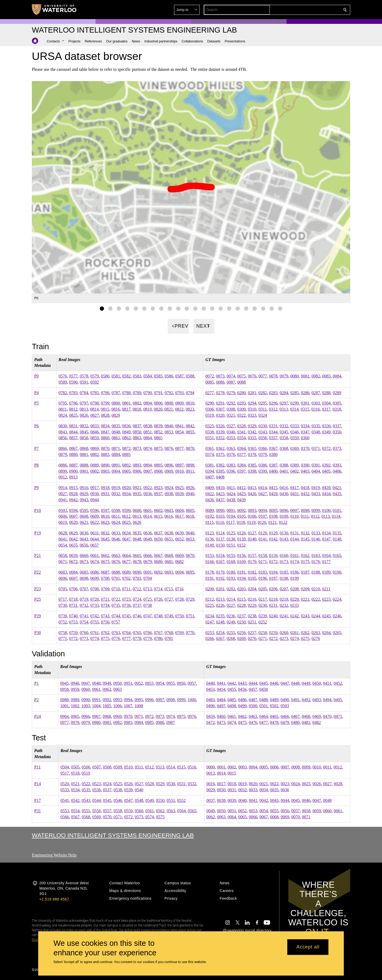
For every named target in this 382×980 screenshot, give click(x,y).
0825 (73, 415)
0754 (84, 622)
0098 (305, 510)
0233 (294, 605)
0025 (306, 784)
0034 (264, 790)
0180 (231, 572)
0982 (118, 722)
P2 (36, 700)
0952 (139, 683)
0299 (294, 403)
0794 (190, 392)
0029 (211, 790)
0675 (105, 562)
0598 (116, 510)
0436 (210, 500)
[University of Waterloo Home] (54, 10)
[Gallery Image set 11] (187, 308)
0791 (158, 392)
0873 (137, 448)
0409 (210, 488)
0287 (316, 392)
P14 (38, 784)
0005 (264, 767)
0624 (116, 522)
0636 (148, 533)
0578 (84, 376)
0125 (231, 533)
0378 (252, 454)
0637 (158, 533)
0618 (190, 516)
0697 (73, 578)
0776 (116, 638)
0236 (231, 616)
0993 (118, 700)
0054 (264, 811)
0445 (264, 683)
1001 (64, 706)
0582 (127, 376)
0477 (264, 722)
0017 (221, 784)
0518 (75, 773)
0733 (95, 605)
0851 (148, 432)
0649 (148, 539)
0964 (64, 716)
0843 (63, 432)
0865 (158, 438)
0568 (86, 817)
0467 (296, 716)
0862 (127, 438)
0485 (232, 700)
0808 (169, 403)
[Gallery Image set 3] (119, 308)
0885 (127, 454)
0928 (73, 494)
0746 (137, 616)
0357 (273, 438)
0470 (327, 716)
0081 (305, 376)
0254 (220, 632)
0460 (221, 716)
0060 (327, 811)
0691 (148, 572)
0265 (337, 632)
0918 (105, 488)
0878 (190, 448)
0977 (64, 722)
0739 (63, 616)
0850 (137, 432)
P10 (38, 510)
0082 (316, 376)
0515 (181, 767)
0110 (294, 516)
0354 (241, 438)
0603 (169, 510)
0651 (169, 539)
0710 (116, 589)
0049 (211, 811)
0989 (75, 700)
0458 (264, 689)
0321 (231, 415)
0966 (86, 716)
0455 (232, 689)
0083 (326, 376)
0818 (137, 409)
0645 (105, 539)
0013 (211, 773)
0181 (241, 572)
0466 (285, 716)
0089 (210, 510)
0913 (73, 477)
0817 (126, 409)
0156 (241, 555)
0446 (274, 683)
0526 (128, 784)
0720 (95, 599)
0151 (231, 545)
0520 (65, 784)
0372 (326, 448)
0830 (63, 426)
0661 (95, 555)
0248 (220, 622)
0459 (211, 716)
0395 (220, 471)
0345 (284, 432)
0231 (273, 605)
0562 (160, 811)
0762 (105, 632)
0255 (231, 632)
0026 (317, 784)
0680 (158, 562)
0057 (296, 811)
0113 (326, 516)
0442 (232, 683)
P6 (36, 426)
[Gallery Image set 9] (170, 308)
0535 (86, 790)
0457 (253, 689)
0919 (116, 488)
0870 (105, 448)
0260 (284, 632)
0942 (73, 500)
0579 (95, 376)
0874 (148, 448)
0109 (284, 516)
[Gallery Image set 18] (246, 308)
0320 (220, 415)
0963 (118, 689)
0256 (241, 632)
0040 (242, 800)
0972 (149, 716)
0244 (316, 616)
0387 (273, 465)
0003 (242, 767)
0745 (127, 616)
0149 (210, 545)
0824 (63, 415)
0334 (305, 426)
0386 (263, 465)
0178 (210, 572)
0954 (160, 683)
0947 (86, 683)
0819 (147, 409)
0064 (232, 817)
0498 (232, 706)
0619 (63, 522)
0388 (284, 465)
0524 (107, 784)
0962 (107, 689)
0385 (252, 465)
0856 (63, 438)
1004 (96, 706)
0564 (181, 811)
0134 (326, 533)
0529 (160, 784)
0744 (116, 616)
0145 (305, 539)
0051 (232, 811)
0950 (118, 683)
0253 (210, 632)
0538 (118, 790)
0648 (137, 539)
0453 (211, 689)
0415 (273, 488)
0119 (251, 522)
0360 (305, 438)
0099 (316, 510)
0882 (95, 454)
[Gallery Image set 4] (127, 308)
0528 (150, 784)
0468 (306, 716)
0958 (64, 689)
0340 (231, 432)
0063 (221, 817)
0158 (263, 555)
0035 (274, 790)
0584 (148, 376)
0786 (105, 392)
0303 (316, 403)
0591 (84, 382)
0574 (150, 817)
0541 (65, 800)
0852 (158, 432)
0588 (190, 376)
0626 (137, 522)
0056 (285, 811)
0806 (158, 403)
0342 (252, 432)
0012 (338, 767)
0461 (232, 716)
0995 (139, 700)
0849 (127, 432)
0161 (294, 555)
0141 (263, 539)
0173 (284, 562)
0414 (263, 488)
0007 (285, 767)
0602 (158, 510)
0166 (210, 562)
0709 (105, 589)
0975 (181, 716)
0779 (148, 638)
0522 (86, 784)
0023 (285, 784)
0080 (294, 376)
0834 (105, 426)
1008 (139, 706)
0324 (263, 415)
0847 (105, 432)
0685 (84, 572)
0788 (127, 392)
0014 (221, 773)
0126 (241, 533)
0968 (107, 716)
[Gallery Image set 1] (102, 308)
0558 (118, 811)
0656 (84, 545)
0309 (241, 409)
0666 (148, 555)
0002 (232, 767)
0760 (84, 632)
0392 (326, 465)
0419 (316, 488)
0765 (137, 632)
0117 (230, 522)
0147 (326, 539)
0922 (148, 488)
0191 (210, 578)
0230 (263, 605)
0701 (116, 578)
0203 (241, 589)
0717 (63, 599)
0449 (306, 683)
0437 (220, 500)
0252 (263, 622)
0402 (294, 471)
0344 (273, 432)
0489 (274, 700)
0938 (169, 494)
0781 (169, 638)
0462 (242, 716)
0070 (296, 817)
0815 (105, 409)
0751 (190, 616)
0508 (107, 767)
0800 (116, 403)
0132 (305, 533)
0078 (273, 376)
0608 (84, 516)
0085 (210, 382)
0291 (220, 403)
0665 (137, 555)
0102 (210, 516)
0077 (263, 376)
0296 (273, 403)
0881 (84, 454)
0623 (105, 522)
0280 (241, 392)
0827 (95, 415)
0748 (158, 616)
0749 (169, 616)
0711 (126, 589)
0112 (315, 516)
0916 (84, 488)
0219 (284, 599)
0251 (252, 622)
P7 (36, 448)
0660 (84, 555)
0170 (252, 562)
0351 (210, 438)
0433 (316, 494)
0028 (338, 784)
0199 (294, 578)
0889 (95, 465)
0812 (73, 409)
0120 (262, 522)
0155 (231, 555)
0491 (296, 700)
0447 (285, 683)
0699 (95, 578)
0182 (252, 572)
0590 (73, 382)
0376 (231, 454)
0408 (220, 477)
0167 (220, 562)
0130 (284, 533)
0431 (294, 494)
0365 (252, 448)
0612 (126, 516)
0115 (209, 522)
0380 (273, 454)
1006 (118, 706)
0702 (127, 578)
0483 (211, 700)
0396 (231, 471)
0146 (316, 539)
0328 (241, 426)
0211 (326, 589)
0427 (263, 494)
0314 (294, 409)
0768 (169, 632)
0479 (285, 722)
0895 (158, 465)
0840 (169, 426)
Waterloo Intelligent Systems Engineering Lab (113, 835)
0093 (252, 510)
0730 (63, 605)
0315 (305, 409)
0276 (316, 638)
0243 (305, 616)
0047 (317, 800)
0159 (273, 555)
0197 (273, 578)
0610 (105, 516)
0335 (316, 426)
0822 (179, 409)
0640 (190, 533)
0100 (326, 510)
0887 (73, 465)
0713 (147, 589)
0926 (190, 488)
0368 (284, 448)
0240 (273, 616)
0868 (84, 448)
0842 (190, 426)
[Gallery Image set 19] (255, 308)
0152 (241, 545)
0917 (95, 488)
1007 (128, 706)
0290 (210, 403)
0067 (264, 817)
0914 (63, 488)
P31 (38, 811)
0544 (97, 800)
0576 (63, 376)
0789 (137, 392)
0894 (148, 465)
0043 (274, 800)
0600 (137, 510)
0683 (63, 572)
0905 (127, 471)
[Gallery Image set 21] (272, 308)
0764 (127, 632)
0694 (180, 572)
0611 (116, 516)
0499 (242, 706)
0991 (96, 700)
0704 (148, 578)
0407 (210, 477)
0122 (283, 522)
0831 (73, 426)
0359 (294, 438)
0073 (220, 376)
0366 (263, 448)
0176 (316, 562)
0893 (137, 465)
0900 (73, 471)
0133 (316, 533)
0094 (263, 510)
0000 (211, 767)
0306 (210, 409)
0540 (139, 790)
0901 (84, 471)
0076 (252, 376)
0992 (107, 700)
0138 (231, 539)
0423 (220, 494)
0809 (180, 403)
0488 (264, 700)
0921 (137, 488)
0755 (95, 622)
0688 (116, 572)
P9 (36, 488)
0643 (84, 539)
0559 (128, 811)
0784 (84, 392)
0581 (116, 376)
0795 (63, 403)
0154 (220, 555)
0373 (337, 448)
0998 (171, 700)
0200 (210, 589)
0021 (264, 784)
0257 (252, 632)
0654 (63, 545)
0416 (284, 488)
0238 (252, 616)
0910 (180, 471)
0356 (263, 438)
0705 (63, 589)
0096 (284, 510)
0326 (220, 426)
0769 (180, 632)
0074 (231, 376)
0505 (75, 767)
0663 (116, 555)
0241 (284, 616)
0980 (96, 722)
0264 (326, 632)
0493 (317, 700)
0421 (337, 488)
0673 (84, 562)
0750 (180, 616)
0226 (220, 605)
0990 (86, 700)
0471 (338, 716)
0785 (95, 392)
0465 (274, 716)
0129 (273, 533)
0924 (169, 488)
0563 (171, 811)
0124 (220, 533)
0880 (73, 454)
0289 (337, 392)
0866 (63, 448)
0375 (220, 454)
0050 (221, 811)
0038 (221, 800)
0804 (148, 403)
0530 (171, 784)
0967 (96, 716)
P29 (38, 616)
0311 (262, 409)
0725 (148, 599)
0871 (116, 448)
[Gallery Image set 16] (229, 308)
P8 (36, 465)
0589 (63, 382)
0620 (73, 522)
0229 (252, 605)
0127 (252, 533)
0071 (306, 817)
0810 (190, 403)
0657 (95, 545)
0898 (190, 465)
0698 (84, 578)
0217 (263, 599)
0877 (180, 448)
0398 (252, 471)
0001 (221, 767)
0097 (294, 510)
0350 (337, 432)
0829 (116, 415)
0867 (73, 448)
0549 (150, 800)
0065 (242, 817)
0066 (253, 817)
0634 (127, 533)
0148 (337, 539)
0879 (63, 454)
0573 (139, 817)
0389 (294, 465)
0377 (241, 454)
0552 (181, 800)
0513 (160, 767)
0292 (231, 403)
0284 (284, 392)
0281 (252, 392)
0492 (306, 700)
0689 (127, 572)
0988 (64, 700)
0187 (305, 572)
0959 (75, 689)
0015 (232, 773)
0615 (158, 516)
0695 (190, 572)
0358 (284, 438)
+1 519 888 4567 (54, 899)
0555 (86, 811)
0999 (181, 700)
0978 (75, 722)
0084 (337, 376)
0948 (96, 683)
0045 (296, 800)
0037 (211, 800)
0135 (337, 533)
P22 (38, 572)
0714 (158, 589)
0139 (241, 539)
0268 (231, 638)
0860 (105, 438)
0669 (180, 555)
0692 (158, 572)
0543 (86, 800)
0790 (148, 392)
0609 (95, 516)
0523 (97, 784)
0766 (148, 632)
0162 (305, 555)
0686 (95, 572)
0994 (128, 700)
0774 (95, 638)
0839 (158, 426)
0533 (65, 790)
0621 (84, 522)
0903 (105, 471)
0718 (73, 599)
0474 (232, 722)
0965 (75, 716)
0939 (180, 494)
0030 (221, 790)
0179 (220, 572)
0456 (242, 689)
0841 (180, 426)
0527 (139, 784)
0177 (326, 562)
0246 (337, 616)
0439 (241, 500)
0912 (63, 477)
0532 (192, 784)
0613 (137, 516)
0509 (118, 767)
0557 (107, 811)
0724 (137, 599)
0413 (252, 488)
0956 (181, 683)
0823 (190, 409)
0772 (73, 638)
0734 (105, 605)
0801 (127, 403)
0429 (273, 494)
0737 (137, 605)
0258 (263, 632)
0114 (336, 516)
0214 (231, 599)
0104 (231, 516)
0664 (127, 555)
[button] (307, 10)
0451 (327, 683)
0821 (169, 409)
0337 (337, 426)
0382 (220, 465)
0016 (211, 784)
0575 (160, 817)
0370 (305, 448)
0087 (231, 382)
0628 (63, 533)
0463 (253, 716)
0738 (148, 605)
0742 (95, 616)
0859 (95, 438)
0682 (180, 562)
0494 (327, 700)
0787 (116, 392)
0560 (139, 811)
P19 (38, 533)
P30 (38, 632)
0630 (84, 533)
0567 (75, 817)
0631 (95, 533)
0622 (95, 522)
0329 (252, 426)
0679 (148, 562)
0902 (95, 471)
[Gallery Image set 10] (178, 308)
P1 (36, 683)
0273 (284, 638)
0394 (210, 471)
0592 (95, 382)
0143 (284, 539)
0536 (97, 790)
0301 (305, 403)
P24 (38, 716)
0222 (316, 599)
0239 (263, 616)
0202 (231, 589)
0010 (317, 767)
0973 (160, 716)
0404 (316, 471)
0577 (73, 376)
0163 (316, 555)
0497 (221, 706)
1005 (107, 706)
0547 (128, 800)
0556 (97, 811)
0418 (305, 488)
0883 (105, 454)
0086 (220, 382)
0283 (273, 392)
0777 (127, 638)
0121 (272, 522)
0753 (73, 622)
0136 (210, 539)
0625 (127, 522)
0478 (274, 722)
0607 (73, 516)
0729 (190, 599)
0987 (171, 722)
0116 (220, 522)
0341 (241, 432)
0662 (105, 555)
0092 (241, 510)
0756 (105, 622)
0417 (294, 488)
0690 (137, 572)
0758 (63, 632)
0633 (116, 533)
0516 (192, 767)
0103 (220, 516)
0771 (63, 638)
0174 (294, 562)
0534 (75, 790)
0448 (296, 683)
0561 (150, 811)
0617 (179, 516)
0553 (65, 811)
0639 (180, 533)
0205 (263, 589)
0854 (180, 432)
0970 (128, 716)
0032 (242, 790)
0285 (294, 392)
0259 (273, 632)
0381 (210, 465)
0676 (116, 562)
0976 (192, 716)
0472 (211, 722)
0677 (127, 562)
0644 (95, 539)
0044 (285, 800)
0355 (252, 438)
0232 (284, 605)
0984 (139, 722)
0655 (73, 545)
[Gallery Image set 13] (204, 308)
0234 (210, 616)
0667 (158, 555)
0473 (221, 722)
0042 (264, 800)
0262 (305, 632)
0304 (326, 403)
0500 (253, 706)
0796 (73, 403)
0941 (63, 500)
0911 (190, 471)
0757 (116, 622)
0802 (137, 403)
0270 (252, 638)
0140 (252, 539)
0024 (296, 784)
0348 (316, 432)
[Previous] (178, 326)
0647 (127, 539)
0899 (63, 471)
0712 (137, 589)
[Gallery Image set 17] (238, 308)
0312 (273, 409)
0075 (241, 376)
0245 (326, 616)
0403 (305, 471)
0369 (294, 448)
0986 (160, 722)
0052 (242, 811)
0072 (210, 376)
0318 (337, 409)
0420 (326, 488)
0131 (294, 533)
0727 (169, 599)
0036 (285, 790)
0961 (96, 689)
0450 (317, 683)
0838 (148, 426)
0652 (180, 539)
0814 (94, 409)
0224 (337, 599)
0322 (241, 415)
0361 (210, 448)
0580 (105, 376)
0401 (284, 471)
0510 (128, 767)
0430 (284, 494)
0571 (118, 817)
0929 (84, 494)
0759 (73, 632)
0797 (84, 403)
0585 (158, 376)
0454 (221, 689)
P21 (38, 555)
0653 (190, 539)
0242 (294, 616)
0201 (220, 589)
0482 (317, 722)
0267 (220, 638)
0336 (326, 426)
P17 (38, 800)
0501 (264, 706)
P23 (38, 589)
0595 (84, 510)
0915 (73, 488)
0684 (73, 572)
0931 (105, 494)
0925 (180, 488)
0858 (84, 438)
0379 (263, 454)
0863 (137, 438)
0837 (137, 426)
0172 (273, 562)
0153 (210, 555)
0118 (241, 522)
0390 (305, 465)
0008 (296, 767)
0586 (169, 376)
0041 (253, 800)
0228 (241, 605)
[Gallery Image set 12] (195, 308)
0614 (147, 516)
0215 (241, 599)
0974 (171, 716)
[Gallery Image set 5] (136, 308)
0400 (273, 471)
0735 (116, 605)
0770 (190, 632)
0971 (139, 716)
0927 (63, 494)
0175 (305, 562)
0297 (284, 403)
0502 (274, 706)
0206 (273, 589)
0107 (263, 516)
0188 (316, 572)
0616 (169, 516)
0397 (241, 471)
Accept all (308, 947)
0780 (158, 638)
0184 (273, 572)
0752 (63, 622)
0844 (73, 432)
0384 (241, 465)
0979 (86, 722)
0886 (63, 465)
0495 (338, 700)
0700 (105, 578)
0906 (137, 471)
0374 (210, 454)
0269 (241, 638)
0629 (73, 533)
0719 (84, 599)
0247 (210, 622)
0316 (316, 409)
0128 (263, 533)
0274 (294, 638)
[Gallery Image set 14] (212, 308)
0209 (305, 589)
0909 (169, 471)
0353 (231, 438)
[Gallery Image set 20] (263, 308)
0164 (326, 555)
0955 (171, 683)
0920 (127, 488)
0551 (171, 800)
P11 (37, 767)
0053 (253, 811)
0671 (63, 562)
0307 (220, 409)
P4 (36, 392)
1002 (75, 706)
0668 (169, 555)
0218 (273, 599)
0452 (338, 683)
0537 (107, 790)
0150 (220, 545)
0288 (326, 392)
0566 (65, 817)
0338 (210, 432)
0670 (190, 555)
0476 (253, 722)
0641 (63, 539)
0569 (97, 817)
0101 (337, 510)
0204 (252, 589)
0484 (221, 700)
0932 (116, 494)
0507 (97, 767)
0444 (253, 683)
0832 (84, 426)
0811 (63, 409)
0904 (116, 471)
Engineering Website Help (54, 855)
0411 (231, 488)
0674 (95, 562)
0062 (211, 817)
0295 (263, 403)
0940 (190, 494)
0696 (63, 578)
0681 (169, 562)
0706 (73, 589)
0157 (252, 555)
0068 (274, 817)
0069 (285, 817)
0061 (338, 811)
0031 (232, 790)
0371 (316, 448)
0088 (241, 382)
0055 (274, 811)
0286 (305, 392)
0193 (231, 578)
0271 (263, 638)
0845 (84, 432)
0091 (231, 510)
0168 (231, 562)
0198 (284, 578)
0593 (63, 510)
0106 (252, 516)
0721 (105, 599)
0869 (95, 448)
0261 (294, 632)
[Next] (204, 326)
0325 (210, 426)
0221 (305, 599)
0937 (158, 494)
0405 (326, 471)
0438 (231, 500)
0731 (73, 605)
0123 (210, 533)
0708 (95, 589)
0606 (63, 516)
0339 (220, 432)
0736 (127, 605)
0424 (231, 494)
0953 (149, 683)
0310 (252, 409)
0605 (190, 510)
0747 (148, 616)
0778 (137, 638)
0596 (95, 510)
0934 (127, 494)
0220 (294, 599)
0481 (306, 722)
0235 (220, 616)
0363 (231, 448)
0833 (95, 426)
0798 (95, 403)
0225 (210, 605)
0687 (105, 572)
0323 (252, 415)
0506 (86, 767)
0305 (337, 403)
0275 (305, 638)
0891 (116, 465)
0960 (86, 689)
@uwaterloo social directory (247, 930)
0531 (181, 784)
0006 (274, 767)
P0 (36, 376)
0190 (337, 572)
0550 (160, 800)
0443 (242, 683)
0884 (116, 454)
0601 (148, 510)
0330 (263, 426)
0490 (285, 700)
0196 (263, 578)
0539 (128, 790)
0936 (148, 494)
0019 (242, 784)
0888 (84, 465)
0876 (169, 448)
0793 (180, 392)
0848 (116, 432)
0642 (73, 539)
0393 (337, 465)
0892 (127, 465)
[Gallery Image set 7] (153, 308)
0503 (285, 706)
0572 (128, 817)
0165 (337, 555)
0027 (327, 784)
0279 (231, 392)
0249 (231, 622)
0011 (327, 767)
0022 (274, 784)
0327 (231, 426)
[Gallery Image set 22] (280, 308)
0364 (241, 448)
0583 (137, 376)
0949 (107, 683)
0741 (84, 616)
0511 (139, 767)
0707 (84, 589)
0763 (116, 632)
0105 (241, 516)
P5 (36, 403)
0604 (180, 510)
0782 (63, 392)
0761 (95, 632)
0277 (210, 392)
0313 (284, 409)
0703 (137, 578)
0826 (84, 415)
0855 (190, 432)
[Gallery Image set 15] (221, 308)
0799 (105, 403)
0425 (241, 494)
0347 (305, 432)
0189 (326, 572)
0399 (263, 471)
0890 (105, 465)
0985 (149, 722)
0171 (263, 562)
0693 (169, 572)
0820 (158, 409)
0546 (118, 800)
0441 (221, 683)
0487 (253, 700)
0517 (65, 773)
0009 (306, 767)
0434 (326, 494)
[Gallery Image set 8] (161, 308)
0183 (263, 572)
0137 (220, 539)
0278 (220, 392)
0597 (105, 510)
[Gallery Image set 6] (144, 308)
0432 (305, 494)
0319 (210, 415)
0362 (220, 448)
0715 (169, 589)
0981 (107, 722)
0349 (326, 432)
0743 (105, 616)
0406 (337, 471)
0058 (306, 811)
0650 (158, 539)
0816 (116, 409)
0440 (211, 683)
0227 (231, 605)
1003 (86, 706)
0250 (241, 622)
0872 (127, 448)
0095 (273, 510)
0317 (326, 409)
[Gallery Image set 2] (110, 308)
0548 (139, 800)
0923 (158, 488)
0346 (294, 432)
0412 (241, 488)
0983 (128, 722)
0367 (273, 448)
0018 (232, 784)
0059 (317, 811)
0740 (73, 616)
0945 (64, 683)
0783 (73, 392)
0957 (192, 683)
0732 (84, 605)
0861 (116, 438)
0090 (220, 510)
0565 (192, 811)
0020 (253, 784)
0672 (73, 562)
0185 (284, 572)
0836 (127, 426)
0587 (180, 376)
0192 (220, 578)
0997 (160, 700)
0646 (116, 539)
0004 (253, 767)
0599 (127, 510)
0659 (73, 555)
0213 (220, 599)
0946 (75, 683)
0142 (273, 539)
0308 (231, 409)
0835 (116, 426)
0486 (242, 700)
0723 (127, 599)
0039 (232, 800)
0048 (327, 800)
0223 (326, 599)
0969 (118, 716)
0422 (210, 494)
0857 (73, 438)
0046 (306, 800)
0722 (116, 599)
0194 (241, 578)
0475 (242, 722)
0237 (241, 616)
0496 (211, 706)
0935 (137, 494)
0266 (210, 638)
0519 (86, 773)
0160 (284, 555)
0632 (105, 533)
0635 (137, 533)
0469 (317, 716)
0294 (252, 403)
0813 (84, 409)
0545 (107, 800)
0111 (305, 516)
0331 (273, 426)
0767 (158, 632)
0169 (241, 562)
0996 (149, 700)
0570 (107, 817)
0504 (65, 767)
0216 (252, 599)
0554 (75, 811)
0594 (73, 510)
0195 (252, 578)
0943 (84, 500)
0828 (105, 415)
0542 (75, 800)
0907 (148, 471)
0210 (316, 589)
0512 (149, 767)
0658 (63, 555)
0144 (294, 539)
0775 (105, 638)
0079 (284, 376)
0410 (220, 488)
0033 (253, 790)
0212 (210, 599)
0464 (264, 716)
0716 (179, 589)
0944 (95, 500)
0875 (158, 448)
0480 (296, 722)
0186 (294, 572)
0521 (75, 784)
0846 (95, 432)
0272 (273, 638)
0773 (84, 638)
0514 (171, 767)
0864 (148, 438)
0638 (169, 533)
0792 (169, 392)
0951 (128, 683)
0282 (263, 392)
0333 (294, 426)
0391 (316, 465)
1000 (192, 700)
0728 (180, 599)
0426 (252, 494)
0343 (263, 432)
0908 (158, 471)
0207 (284, 589)
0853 (169, 432)
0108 (273, 516)
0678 (137, 562)
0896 (169, 465)
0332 (284, 426)
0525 (118, 784)
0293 (241, 403)
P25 (38, 599)
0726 (158, 599)
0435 (337, 494)
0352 (220, 438)
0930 (95, 494)
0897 (180, 465)
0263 (316, 632)
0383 (231, 465)
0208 (294, 589)
